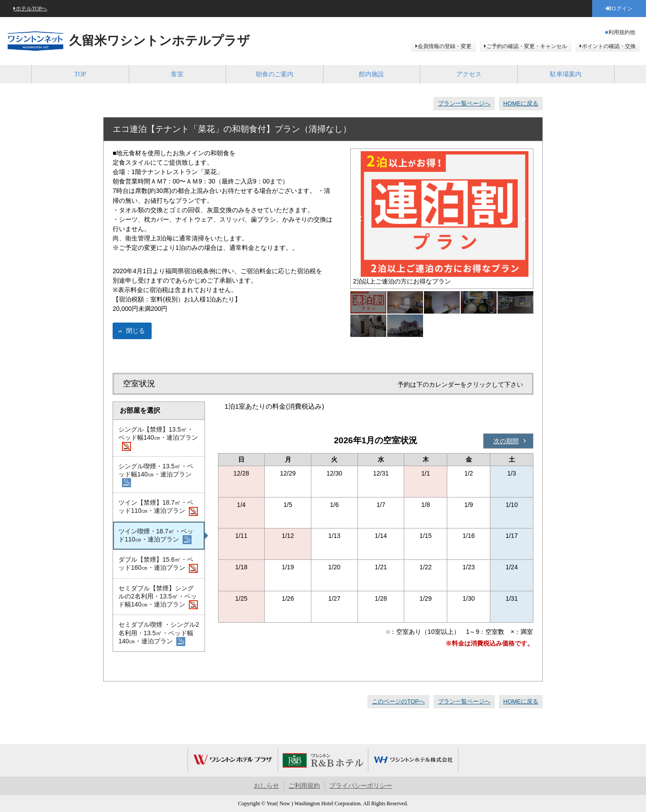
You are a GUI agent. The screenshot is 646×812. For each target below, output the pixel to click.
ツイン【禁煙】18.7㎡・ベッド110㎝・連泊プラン (158, 507)
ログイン (622, 9)
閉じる (135, 331)
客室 (177, 74)
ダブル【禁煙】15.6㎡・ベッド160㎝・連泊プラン (158, 564)
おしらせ (266, 786)
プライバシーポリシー (361, 786)
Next (524, 219)
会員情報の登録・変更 (445, 46)
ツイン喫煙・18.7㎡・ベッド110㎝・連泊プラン (156, 536)
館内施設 (371, 74)
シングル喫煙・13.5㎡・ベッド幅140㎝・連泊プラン (156, 475)
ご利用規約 (304, 786)
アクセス (469, 74)
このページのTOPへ (398, 701)
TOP (80, 74)
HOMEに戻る (521, 103)
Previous (360, 219)
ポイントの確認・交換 (609, 46)
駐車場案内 (566, 74)
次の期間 (506, 441)
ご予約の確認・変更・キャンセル (527, 46)
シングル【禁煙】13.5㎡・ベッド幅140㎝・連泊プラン (158, 438)
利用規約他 (622, 32)
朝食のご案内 (275, 74)
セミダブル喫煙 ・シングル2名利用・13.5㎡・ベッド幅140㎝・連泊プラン (159, 633)
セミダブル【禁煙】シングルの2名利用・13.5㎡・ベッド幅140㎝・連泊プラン (158, 597)
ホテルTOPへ (31, 9)
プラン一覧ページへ (464, 103)
